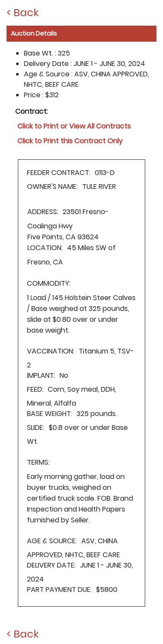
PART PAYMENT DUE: (59, 590)
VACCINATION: (51, 351)
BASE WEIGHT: (50, 414)
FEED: (35, 389)
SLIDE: (36, 428)
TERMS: (38, 462)
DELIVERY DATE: (51, 565)
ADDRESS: (43, 212)
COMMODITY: (49, 283)
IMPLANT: (41, 375)
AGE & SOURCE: (52, 541)
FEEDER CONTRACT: (59, 173)
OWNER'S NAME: (52, 187)
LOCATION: (45, 248)
